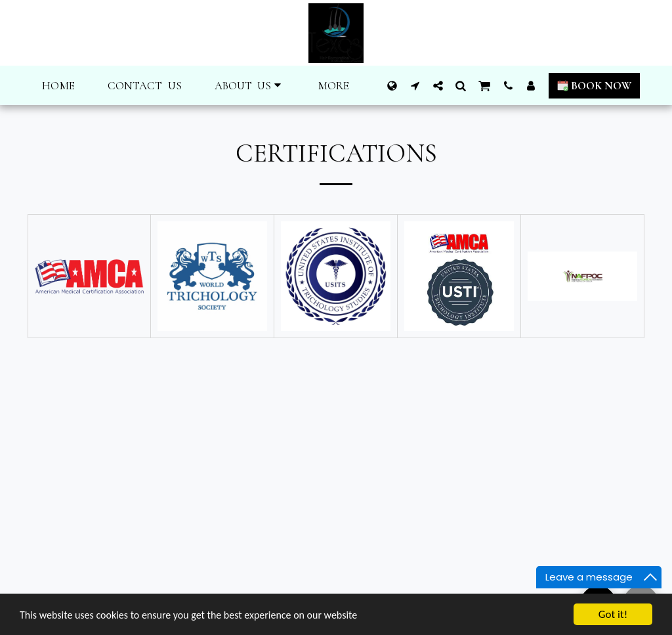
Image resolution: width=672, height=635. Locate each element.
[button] (250, 86)
